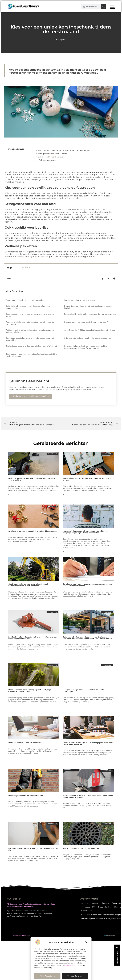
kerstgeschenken (90, 172)
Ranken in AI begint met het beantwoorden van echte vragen (90, 314)
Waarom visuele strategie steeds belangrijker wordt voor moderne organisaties (88, 743)
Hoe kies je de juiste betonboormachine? (26, 796)
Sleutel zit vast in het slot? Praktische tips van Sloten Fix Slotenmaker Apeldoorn (88, 796)
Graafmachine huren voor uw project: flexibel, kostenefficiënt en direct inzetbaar (28, 585)
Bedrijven (61, 40)
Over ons (85, 903)
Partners (105, 903)
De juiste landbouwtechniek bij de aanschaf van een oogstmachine (32, 479)
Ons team (95, 903)
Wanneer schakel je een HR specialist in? (26, 743)
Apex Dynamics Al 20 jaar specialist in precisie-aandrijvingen (90, 330)
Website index (87, 911)
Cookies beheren (75, 976)
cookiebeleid (69, 965)
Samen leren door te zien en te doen (80, 300)
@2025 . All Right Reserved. (27, 935)
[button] (86, 942)
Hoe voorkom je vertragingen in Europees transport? (86, 322)
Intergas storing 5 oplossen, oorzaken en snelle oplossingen (83, 691)
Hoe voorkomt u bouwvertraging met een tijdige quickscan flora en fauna (30, 691)
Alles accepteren (47, 976)
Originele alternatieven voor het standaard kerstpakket (87, 338)
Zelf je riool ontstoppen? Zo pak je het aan (81, 848)
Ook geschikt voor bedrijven (51, 157)
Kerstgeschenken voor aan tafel (53, 154)
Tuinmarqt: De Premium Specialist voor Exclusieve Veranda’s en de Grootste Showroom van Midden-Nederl (87, 638)
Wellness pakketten (47, 160)
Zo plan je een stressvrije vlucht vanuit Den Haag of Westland (31, 346)
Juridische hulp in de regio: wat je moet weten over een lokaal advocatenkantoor (87, 585)
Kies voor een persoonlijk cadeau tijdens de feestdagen (64, 150)
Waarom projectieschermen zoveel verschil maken (27, 300)
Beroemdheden (104, 907)
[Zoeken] (104, 7)
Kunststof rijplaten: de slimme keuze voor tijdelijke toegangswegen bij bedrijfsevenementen (86, 347)
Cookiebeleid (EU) (88, 907)
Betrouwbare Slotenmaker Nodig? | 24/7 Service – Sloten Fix (33, 849)
